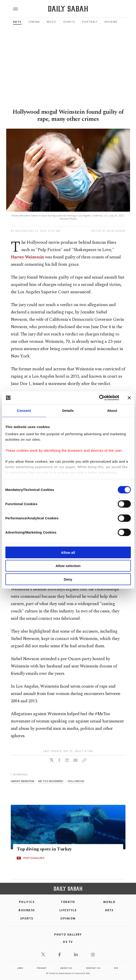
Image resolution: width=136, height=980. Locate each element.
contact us (93, 968)
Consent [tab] (24, 410)
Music (52, 22)
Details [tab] (68, 410)
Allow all (68, 552)
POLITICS (27, 902)
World (109, 902)
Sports (27, 918)
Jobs (20, 968)
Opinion (68, 918)
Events (69, 22)
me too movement (51, 781)
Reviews (111, 22)
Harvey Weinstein (27, 257)
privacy (42, 968)
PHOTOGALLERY (34, 858)
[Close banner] (129, 398)
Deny (68, 579)
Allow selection (68, 566)
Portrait (90, 22)
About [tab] (112, 410)
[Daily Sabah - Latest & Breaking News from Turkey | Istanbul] (68, 9)
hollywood (76, 781)
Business (27, 910)
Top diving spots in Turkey (44, 849)
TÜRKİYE (68, 902)
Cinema (34, 22)
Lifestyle (68, 910)
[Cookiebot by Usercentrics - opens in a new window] (99, 398)
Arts (17, 22)
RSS (116, 968)
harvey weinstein (22, 781)
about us (66, 968)
